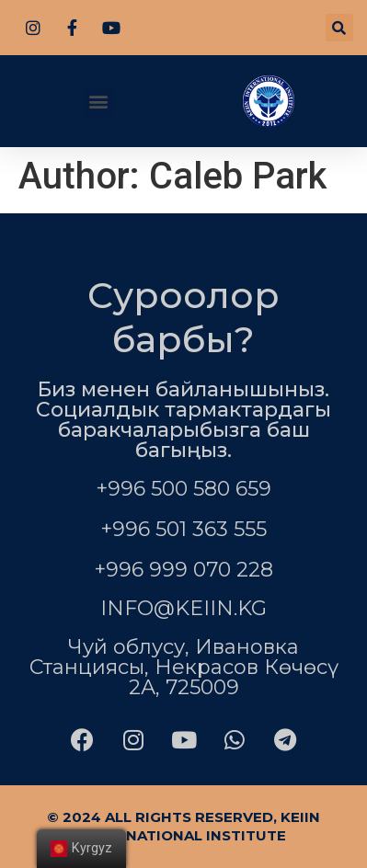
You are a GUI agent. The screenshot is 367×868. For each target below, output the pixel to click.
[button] (99, 102)
